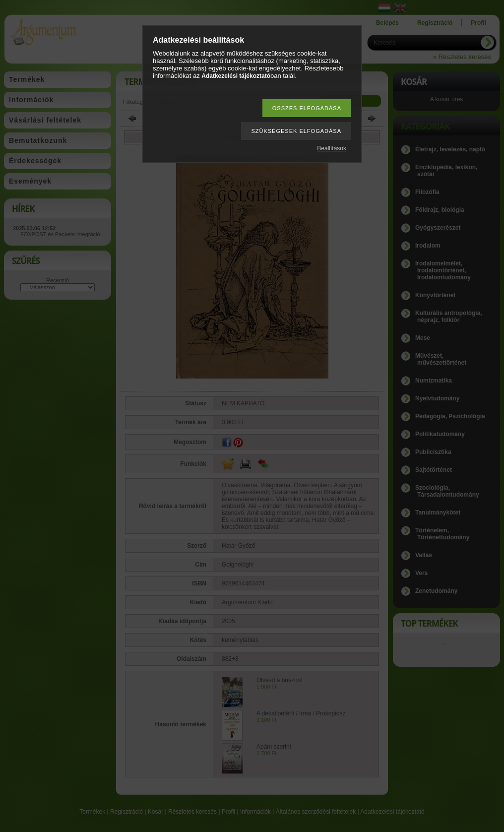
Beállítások (332, 148)
